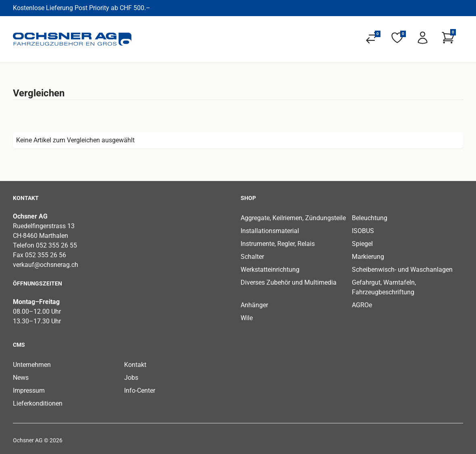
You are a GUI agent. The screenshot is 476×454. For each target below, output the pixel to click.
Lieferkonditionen (38, 403)
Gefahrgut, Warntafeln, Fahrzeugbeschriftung (384, 287)
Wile (247, 318)
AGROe (362, 305)
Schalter (252, 257)
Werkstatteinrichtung (270, 270)
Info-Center (140, 390)
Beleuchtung (370, 218)
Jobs (131, 378)
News (21, 378)
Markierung (368, 257)
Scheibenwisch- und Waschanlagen (402, 270)
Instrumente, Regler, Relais (278, 244)
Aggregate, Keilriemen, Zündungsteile (293, 218)
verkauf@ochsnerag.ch (46, 265)
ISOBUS (363, 231)
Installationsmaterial (270, 231)
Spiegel (362, 244)
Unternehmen (32, 365)
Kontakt (135, 365)
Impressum (29, 390)
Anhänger (254, 305)
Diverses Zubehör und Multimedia (289, 282)
